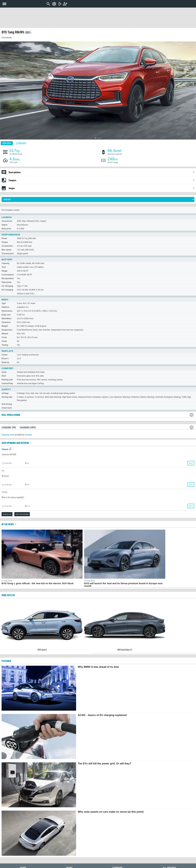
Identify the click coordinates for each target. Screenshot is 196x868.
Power (4, 238)
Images (102, 188)
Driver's (5, 359)
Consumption (8, 275)
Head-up (5, 362)
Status (4, 225)
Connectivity (7, 383)
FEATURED (6, 661)
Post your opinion (22, 514)
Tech (4, 267)
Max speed (6, 250)
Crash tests (7, 408)
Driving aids (7, 397)
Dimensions (7, 311)
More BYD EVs (8, 595)
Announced (7, 221)
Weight (5, 326)
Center (5, 355)
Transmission (8, 254)
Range (4, 271)
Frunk (4, 341)
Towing (5, 345)
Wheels (5, 334)
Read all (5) (7, 514)
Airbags (5, 393)
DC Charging (7, 290)
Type (4, 303)
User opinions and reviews (17, 443)
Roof (4, 376)
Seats (4, 372)
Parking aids (7, 380)
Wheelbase (7, 319)
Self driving (7, 404)
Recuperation (8, 278)
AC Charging (7, 286)
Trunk (4, 337)
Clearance (6, 322)
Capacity (6, 263)
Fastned (28, 434)
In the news (9, 524)
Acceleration (7, 246)
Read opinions (102, 172)
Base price (6, 229)
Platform (5, 307)
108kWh (21, 143)
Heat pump (6, 282)
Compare (102, 180)
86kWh (7, 143)
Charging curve (8, 434)
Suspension (7, 330)
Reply (191, 463)
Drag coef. (6, 315)
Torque (5, 242)
